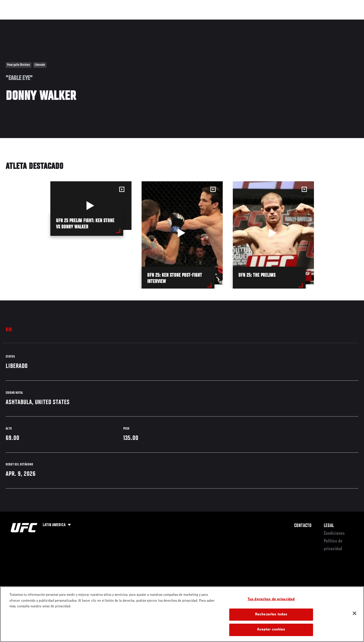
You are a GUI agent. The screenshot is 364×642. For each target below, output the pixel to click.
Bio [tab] (9, 330)
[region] (182, 614)
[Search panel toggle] (345, 23)
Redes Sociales (278, 23)
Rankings (43, 23)
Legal (329, 526)
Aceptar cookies (271, 630)
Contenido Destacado (110, 23)
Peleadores (71, 23)
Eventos (17, 23)
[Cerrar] (355, 613)
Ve (303, 23)
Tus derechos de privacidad (271, 599)
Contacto (303, 526)
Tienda (330, 23)
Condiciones (334, 534)
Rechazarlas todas (271, 615)
